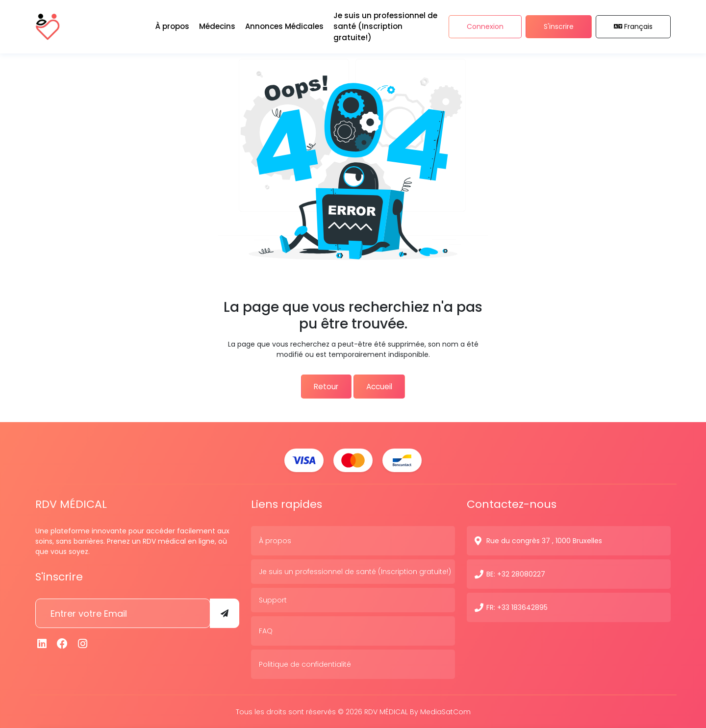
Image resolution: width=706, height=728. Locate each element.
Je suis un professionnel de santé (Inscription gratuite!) (355, 571)
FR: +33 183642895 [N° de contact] (517, 606)
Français (633, 24)
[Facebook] (63, 643)
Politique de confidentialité (305, 663)
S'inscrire (559, 24)
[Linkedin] (42, 643)
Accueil (384, 386)
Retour (322, 386)
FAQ (266, 630)
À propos (275, 540)
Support (273, 599)
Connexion (485, 24)
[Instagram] (83, 643)
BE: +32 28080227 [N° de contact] (516, 573)
